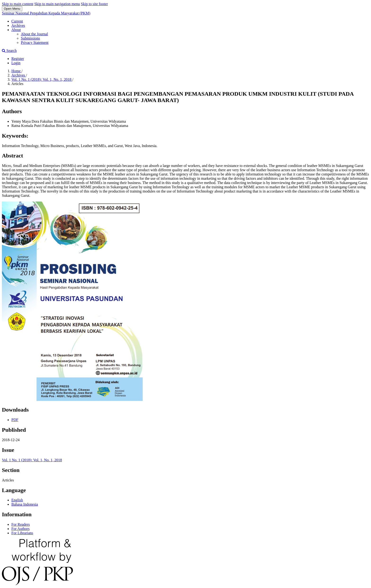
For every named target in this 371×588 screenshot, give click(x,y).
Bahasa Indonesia (25, 504)
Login (16, 63)
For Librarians (22, 533)
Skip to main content (18, 4)
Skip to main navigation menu (57, 4)
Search (9, 51)
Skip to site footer (94, 4)
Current (17, 21)
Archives (18, 25)
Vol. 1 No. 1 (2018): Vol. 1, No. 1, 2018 (42, 79)
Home (16, 71)
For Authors (20, 529)
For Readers (21, 524)
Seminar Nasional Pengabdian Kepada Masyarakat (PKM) (46, 13)
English (17, 500)
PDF (15, 420)
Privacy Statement (35, 43)
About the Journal (34, 34)
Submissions (30, 38)
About (16, 30)
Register (18, 59)
